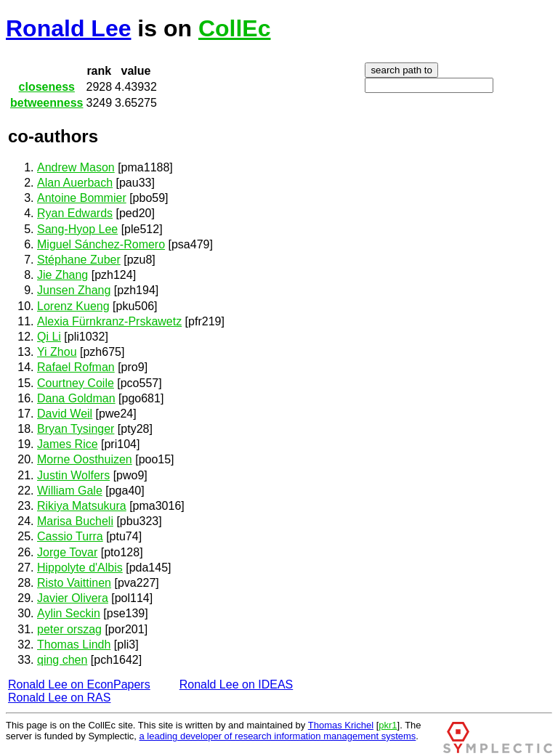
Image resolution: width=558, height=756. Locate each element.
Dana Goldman (76, 398)
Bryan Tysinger (76, 429)
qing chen (62, 660)
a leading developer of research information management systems (278, 736)
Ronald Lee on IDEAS (236, 684)
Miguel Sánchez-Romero (101, 244)
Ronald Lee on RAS (59, 698)
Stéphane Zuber (79, 260)
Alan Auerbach (75, 183)
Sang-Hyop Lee (77, 229)
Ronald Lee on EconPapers (79, 684)
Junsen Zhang (74, 290)
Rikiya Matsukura (82, 506)
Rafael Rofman (76, 367)
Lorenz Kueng (73, 306)
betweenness (46, 103)
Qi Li (49, 337)
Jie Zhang (62, 275)
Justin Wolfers (73, 475)
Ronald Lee (68, 28)
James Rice (68, 444)
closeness (47, 87)
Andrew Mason (76, 167)
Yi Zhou (57, 352)
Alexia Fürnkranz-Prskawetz (109, 321)
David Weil (65, 414)
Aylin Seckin (69, 613)
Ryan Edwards (75, 213)
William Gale (70, 491)
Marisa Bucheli (75, 521)
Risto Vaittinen (74, 583)
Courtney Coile (76, 383)
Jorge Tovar (67, 552)
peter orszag (69, 629)
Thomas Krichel (341, 725)
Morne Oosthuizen (85, 459)
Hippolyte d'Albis (80, 568)
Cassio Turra (70, 536)
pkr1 (388, 725)
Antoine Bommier (82, 198)
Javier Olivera (73, 598)
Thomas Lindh (74, 645)
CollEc (235, 28)
